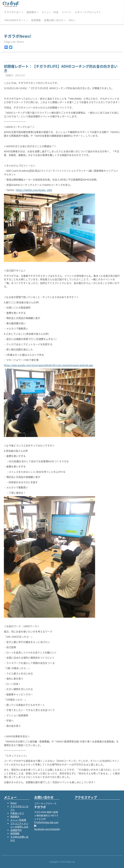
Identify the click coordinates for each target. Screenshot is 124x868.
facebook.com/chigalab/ (47, 829)
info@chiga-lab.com (48, 822)
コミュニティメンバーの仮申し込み (19, 825)
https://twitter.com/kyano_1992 (34, 190)
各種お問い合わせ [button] (55, 20)
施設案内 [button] (32, 12)
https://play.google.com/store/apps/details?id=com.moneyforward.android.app (48, 365)
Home (13, 803)
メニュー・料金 (50, 12)
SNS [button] (72, 20)
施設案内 (15, 816)
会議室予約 (16, 830)
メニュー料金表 (18, 820)
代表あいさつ (17, 813)
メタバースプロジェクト (88, 12)
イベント (67, 12)
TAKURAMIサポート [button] (16, 20)
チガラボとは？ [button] (14, 12)
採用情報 (36, 20)
